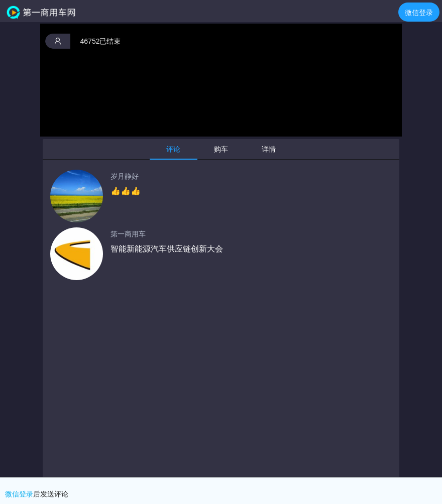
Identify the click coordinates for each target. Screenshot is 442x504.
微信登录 (419, 13)
